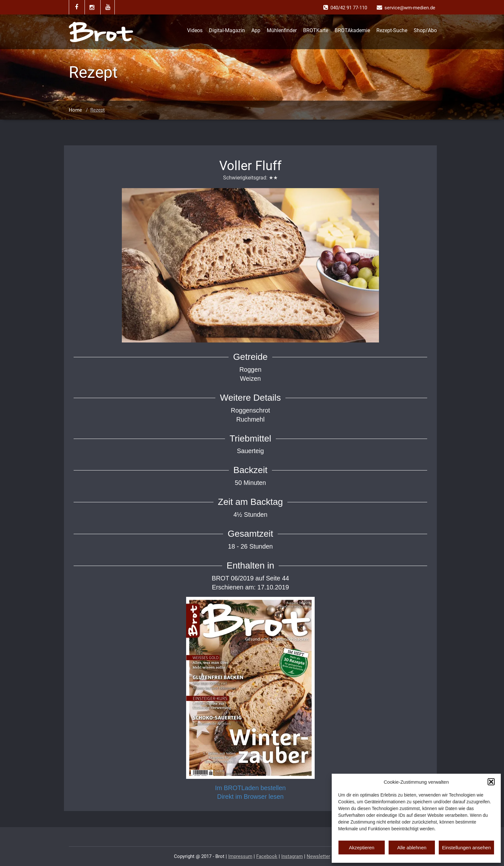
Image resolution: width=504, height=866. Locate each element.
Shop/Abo (425, 30)
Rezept (98, 110)
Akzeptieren (361, 848)
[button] (491, 782)
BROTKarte (316, 30)
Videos (195, 30)
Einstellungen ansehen (466, 848)
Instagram (292, 856)
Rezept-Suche (392, 30)
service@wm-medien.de (410, 8)
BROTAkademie (352, 30)
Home (75, 110)
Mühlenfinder (282, 30)
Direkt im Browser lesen (251, 797)
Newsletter (318, 856)
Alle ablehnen (412, 848)
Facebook (267, 856)
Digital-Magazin (227, 30)
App (256, 30)
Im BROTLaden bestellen (250, 788)
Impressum (240, 856)
